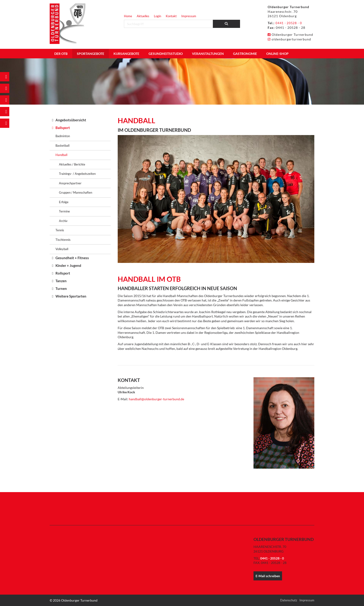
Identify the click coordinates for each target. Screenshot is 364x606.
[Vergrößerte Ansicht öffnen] (216, 199)
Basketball (62, 146)
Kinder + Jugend (68, 265)
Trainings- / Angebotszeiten (77, 174)
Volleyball (62, 249)
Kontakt (171, 16)
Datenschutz (289, 600)
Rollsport (63, 273)
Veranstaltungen (208, 54)
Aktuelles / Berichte (72, 164)
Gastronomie (245, 54)
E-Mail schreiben (268, 576)
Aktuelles (143, 16)
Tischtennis (63, 240)
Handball (61, 155)
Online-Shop (277, 54)
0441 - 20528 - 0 (289, 23)
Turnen (61, 288)
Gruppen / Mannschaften (76, 192)
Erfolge (64, 202)
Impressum (189, 16)
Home (128, 16)
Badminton (63, 136)
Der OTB (61, 54)
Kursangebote (126, 54)
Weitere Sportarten (71, 296)
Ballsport (63, 128)
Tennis (60, 230)
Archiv (63, 221)
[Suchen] (227, 24)
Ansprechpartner (70, 183)
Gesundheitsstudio (166, 54)
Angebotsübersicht (71, 120)
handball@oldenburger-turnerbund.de (156, 399)
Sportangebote (91, 54)
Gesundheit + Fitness (72, 258)
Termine (64, 211)
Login (158, 16)
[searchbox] (168, 24)
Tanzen (61, 281)
